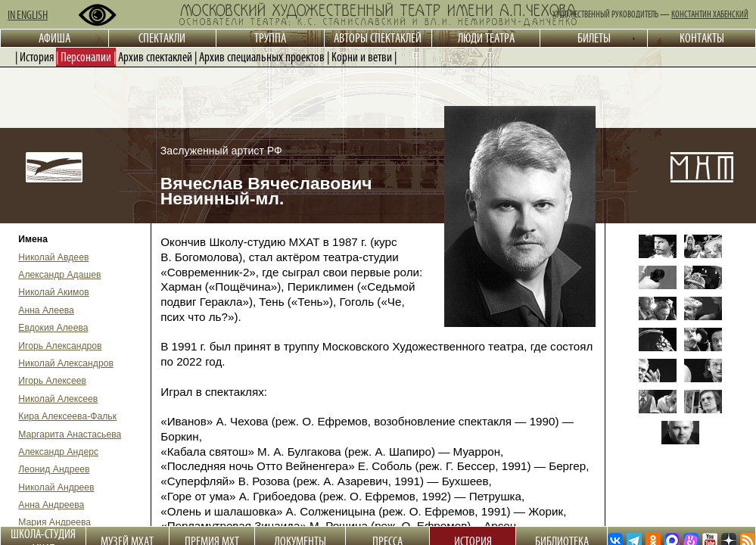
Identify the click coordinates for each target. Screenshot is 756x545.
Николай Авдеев (53, 257)
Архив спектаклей (155, 57)
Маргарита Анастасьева (70, 434)
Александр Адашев (59, 275)
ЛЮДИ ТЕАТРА (486, 38)
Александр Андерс (58, 452)
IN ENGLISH (28, 15)
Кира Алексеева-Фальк (67, 416)
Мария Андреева (54, 522)
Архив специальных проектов (262, 57)
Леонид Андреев (54, 469)
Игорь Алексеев (52, 381)
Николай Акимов (53, 292)
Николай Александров (66, 363)
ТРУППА (270, 38)
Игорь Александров (60, 346)
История (37, 57)
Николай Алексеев (58, 399)
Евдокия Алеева (53, 328)
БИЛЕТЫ (594, 38)
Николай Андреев (56, 487)
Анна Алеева (46, 310)
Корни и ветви (362, 57)
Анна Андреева (51, 505)
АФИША (54, 38)
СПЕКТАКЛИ (162, 38)
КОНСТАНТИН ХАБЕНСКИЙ (710, 14)
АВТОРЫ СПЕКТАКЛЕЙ (378, 38)
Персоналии (86, 57)
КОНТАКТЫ (702, 38)
